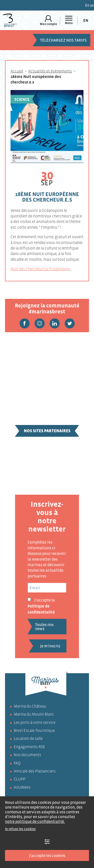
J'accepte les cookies (47, 855)
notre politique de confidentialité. (35, 821)
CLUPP (20, 779)
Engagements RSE (29, 747)
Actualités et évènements (50, 71)
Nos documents (27, 755)
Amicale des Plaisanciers (35, 771)
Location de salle (28, 738)
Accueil (17, 71)
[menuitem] (86, 20)
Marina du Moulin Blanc (34, 714)
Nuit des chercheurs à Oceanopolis (40, 269)
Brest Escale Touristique (34, 730)
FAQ (17, 763)
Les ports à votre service (35, 722)
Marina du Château (30, 706)
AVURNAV (22, 787)
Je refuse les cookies (20, 829)
